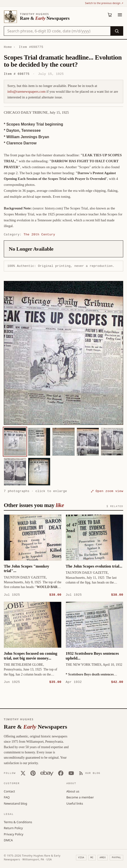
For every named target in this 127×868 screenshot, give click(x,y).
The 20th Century (39, 234)
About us (73, 791)
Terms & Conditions (18, 822)
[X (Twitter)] (23, 773)
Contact (9, 791)
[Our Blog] (90, 773)
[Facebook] (61, 773)
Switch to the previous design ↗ (104, 3)
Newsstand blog (15, 803)
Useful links (75, 803)
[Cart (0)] (110, 15)
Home (8, 47)
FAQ (7, 797)
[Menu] (120, 15)
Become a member (80, 797)
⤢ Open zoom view (107, 491)
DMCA (8, 840)
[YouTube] (71, 773)
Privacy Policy (14, 834)
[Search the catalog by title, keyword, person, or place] (57, 31)
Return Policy (13, 828)
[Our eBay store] (47, 773)
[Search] (117, 31)
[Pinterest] (33, 773)
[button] (63, 353)
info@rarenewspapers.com (26, 91)
